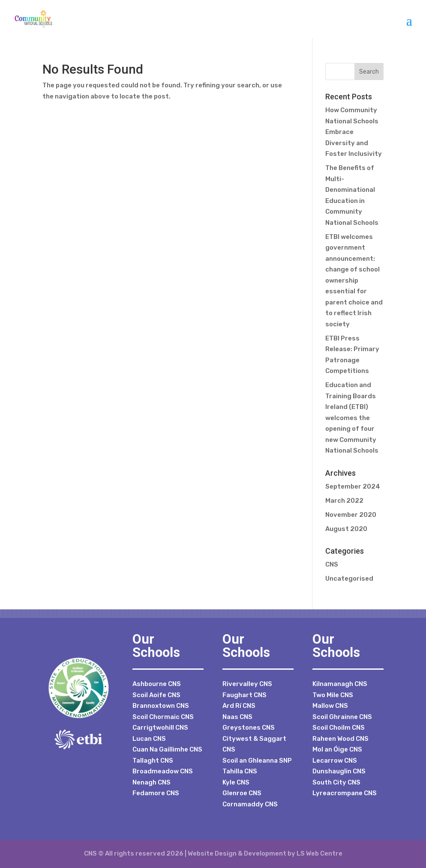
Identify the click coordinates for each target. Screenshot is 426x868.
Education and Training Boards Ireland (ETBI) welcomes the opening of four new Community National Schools (352, 418)
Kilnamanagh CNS (340, 684)
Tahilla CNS (240, 771)
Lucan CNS (149, 739)
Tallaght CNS (153, 761)
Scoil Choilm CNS (339, 728)
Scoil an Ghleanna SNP (257, 761)
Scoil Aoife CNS (156, 695)
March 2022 (344, 501)
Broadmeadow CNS (163, 771)
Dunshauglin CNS (339, 771)
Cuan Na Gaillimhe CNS (167, 749)
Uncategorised (349, 579)
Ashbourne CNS (157, 684)
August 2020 (346, 529)
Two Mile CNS (333, 695)
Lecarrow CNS (335, 761)
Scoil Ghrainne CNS (342, 717)
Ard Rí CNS (239, 706)
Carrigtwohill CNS (160, 728)
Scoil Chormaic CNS (163, 717)
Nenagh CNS (151, 782)
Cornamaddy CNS (250, 804)
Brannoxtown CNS (161, 706)
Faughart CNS (244, 695)
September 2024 (353, 486)
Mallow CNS (330, 706)
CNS (332, 564)
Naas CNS (237, 717)
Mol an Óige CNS (337, 749)
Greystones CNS (249, 728)
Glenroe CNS (242, 793)
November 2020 (351, 515)
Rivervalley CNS (247, 684)
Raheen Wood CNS (340, 739)
